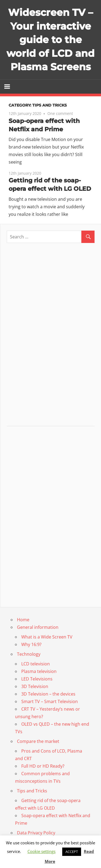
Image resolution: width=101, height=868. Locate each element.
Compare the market (38, 741)
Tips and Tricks (32, 791)
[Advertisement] (51, 337)
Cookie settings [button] (41, 851)
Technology (29, 654)
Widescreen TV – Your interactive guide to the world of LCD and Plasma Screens (50, 40)
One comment (60, 113)
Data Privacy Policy (36, 833)
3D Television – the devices (48, 694)
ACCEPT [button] (72, 852)
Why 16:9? (31, 644)
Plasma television (39, 671)
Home (23, 620)
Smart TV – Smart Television (50, 701)
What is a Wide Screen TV (47, 637)
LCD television (36, 664)
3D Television (35, 686)
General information (38, 627)
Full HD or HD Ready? (43, 766)
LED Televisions (37, 679)
